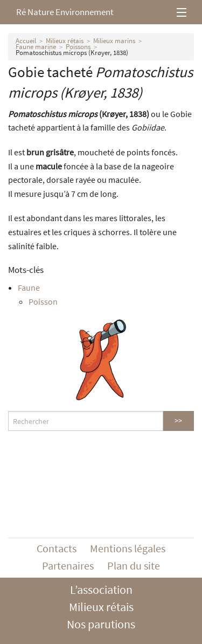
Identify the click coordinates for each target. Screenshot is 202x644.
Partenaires (68, 566)
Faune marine (36, 47)
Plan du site (134, 566)
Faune (29, 287)
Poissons (78, 47)
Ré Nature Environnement (65, 12)
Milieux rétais (65, 41)
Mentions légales (128, 548)
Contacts (57, 548)
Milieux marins (114, 41)
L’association (101, 590)
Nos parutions (101, 624)
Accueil (26, 41)
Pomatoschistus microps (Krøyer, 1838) (72, 53)
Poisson (43, 302)
